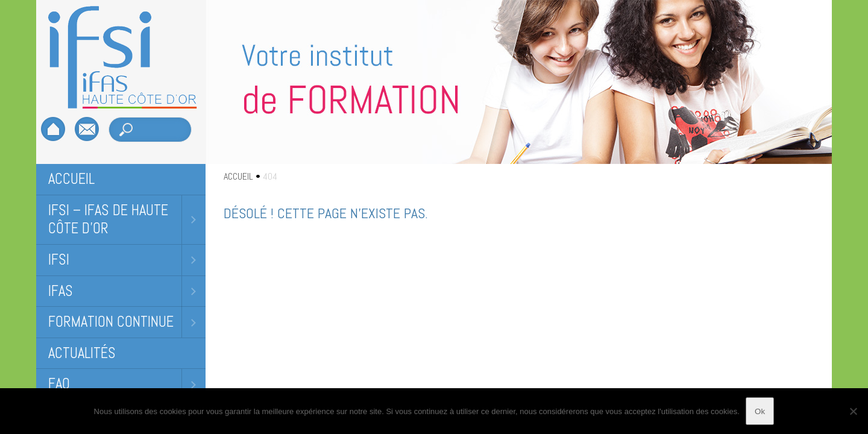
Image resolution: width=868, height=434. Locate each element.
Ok (760, 411)
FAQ (59, 384)
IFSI (59, 259)
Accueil (71, 179)
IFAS (61, 291)
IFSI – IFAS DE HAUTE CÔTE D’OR (108, 219)
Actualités (82, 353)
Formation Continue (111, 322)
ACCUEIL (238, 176)
